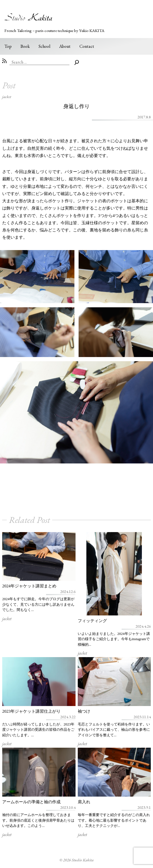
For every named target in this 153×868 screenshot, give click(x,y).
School (44, 46)
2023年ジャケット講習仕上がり (31, 711)
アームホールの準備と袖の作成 (31, 802)
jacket (7, 97)
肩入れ (84, 802)
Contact (87, 46)
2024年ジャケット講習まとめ (29, 586)
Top (8, 46)
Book (25, 46)
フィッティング (92, 621)
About (65, 46)
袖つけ (84, 711)
